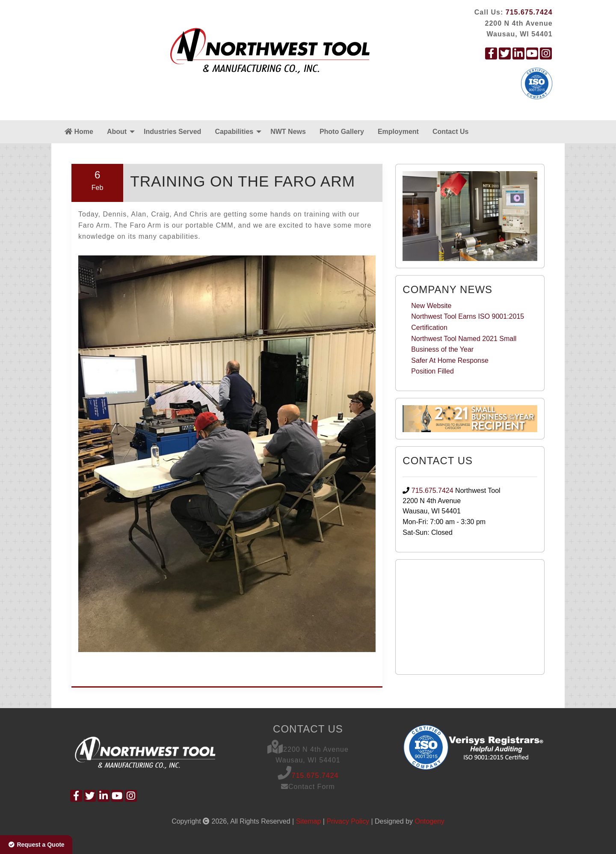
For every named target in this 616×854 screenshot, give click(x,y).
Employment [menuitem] (398, 132)
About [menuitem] (117, 132)
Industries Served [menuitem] (172, 132)
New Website (431, 306)
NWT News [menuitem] (288, 132)
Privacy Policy (348, 821)
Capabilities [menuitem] (234, 132)
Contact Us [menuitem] (450, 132)
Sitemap (309, 821)
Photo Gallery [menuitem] (342, 132)
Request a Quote (36, 845)
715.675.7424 (529, 12)
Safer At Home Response (450, 360)
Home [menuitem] (79, 132)
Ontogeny (429, 821)
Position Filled (432, 371)
